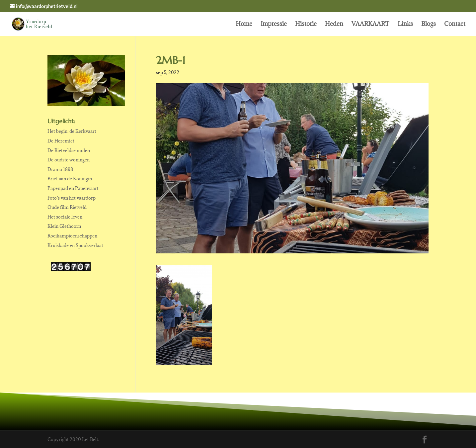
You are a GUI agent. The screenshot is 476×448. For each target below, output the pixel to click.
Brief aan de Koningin (70, 179)
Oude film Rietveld (67, 207)
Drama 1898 (60, 169)
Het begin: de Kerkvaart (72, 131)
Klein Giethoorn (64, 226)
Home (244, 25)
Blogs (429, 25)
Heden (334, 25)
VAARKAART (370, 25)
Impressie (274, 25)
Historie (306, 25)
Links (405, 25)
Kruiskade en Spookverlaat (75, 245)
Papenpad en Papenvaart (73, 188)
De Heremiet (61, 141)
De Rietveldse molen (69, 150)
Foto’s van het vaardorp (72, 198)
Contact (455, 25)
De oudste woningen (69, 160)
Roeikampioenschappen (72, 236)
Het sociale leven (65, 217)
